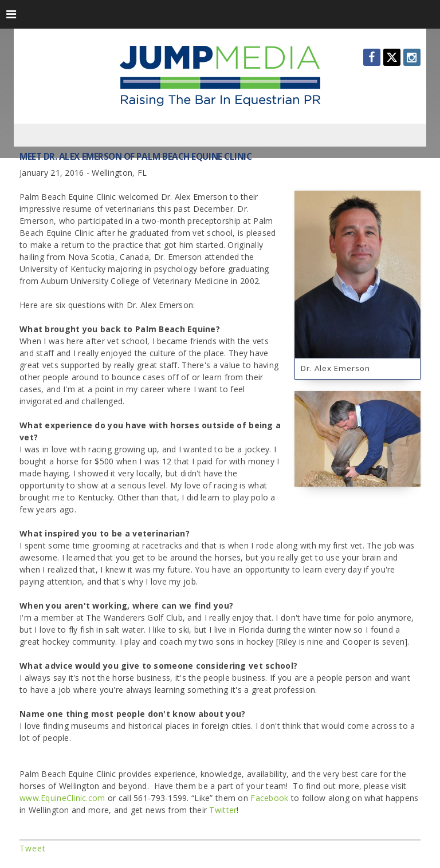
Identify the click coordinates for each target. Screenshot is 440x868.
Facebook (269, 798)
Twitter (223, 810)
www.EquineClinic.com (62, 798)
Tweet (33, 848)
